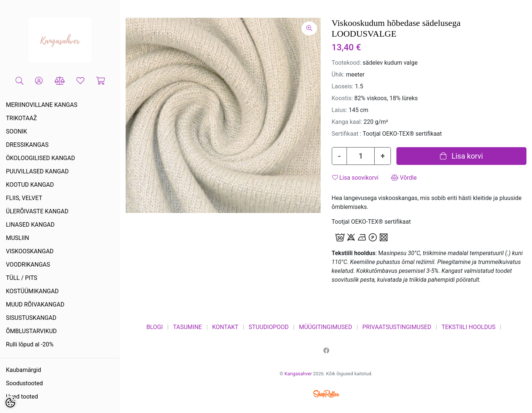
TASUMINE (187, 327)
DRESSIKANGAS (27, 145)
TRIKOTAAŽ (21, 118)
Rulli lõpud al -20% (30, 344)
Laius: (340, 110)
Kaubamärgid (23, 370)
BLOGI (154, 327)
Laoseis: (343, 86)
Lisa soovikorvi (355, 178)
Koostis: (342, 98)
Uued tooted (22, 397)
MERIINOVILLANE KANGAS (42, 105)
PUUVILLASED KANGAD (37, 171)
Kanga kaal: (347, 122)
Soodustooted (24, 383)
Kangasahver (298, 374)
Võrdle (404, 178)
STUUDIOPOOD (269, 327)
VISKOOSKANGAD (30, 251)
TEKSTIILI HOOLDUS (468, 327)
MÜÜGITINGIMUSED (325, 327)
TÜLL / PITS (22, 278)
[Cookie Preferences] (10, 403)
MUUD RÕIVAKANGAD (35, 304)
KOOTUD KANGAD (30, 185)
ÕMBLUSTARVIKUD (31, 331)
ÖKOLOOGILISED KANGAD (40, 158)
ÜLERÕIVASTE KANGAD (37, 211)
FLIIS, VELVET (24, 198)
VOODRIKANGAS (28, 265)
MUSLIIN (18, 238)
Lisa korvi (461, 156)
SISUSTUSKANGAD (31, 318)
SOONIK (16, 131)
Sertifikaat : (347, 134)
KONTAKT (225, 327)
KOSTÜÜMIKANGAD (32, 291)
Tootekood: (347, 63)
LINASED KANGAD (30, 225)
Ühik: (338, 75)
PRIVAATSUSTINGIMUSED (397, 327)
